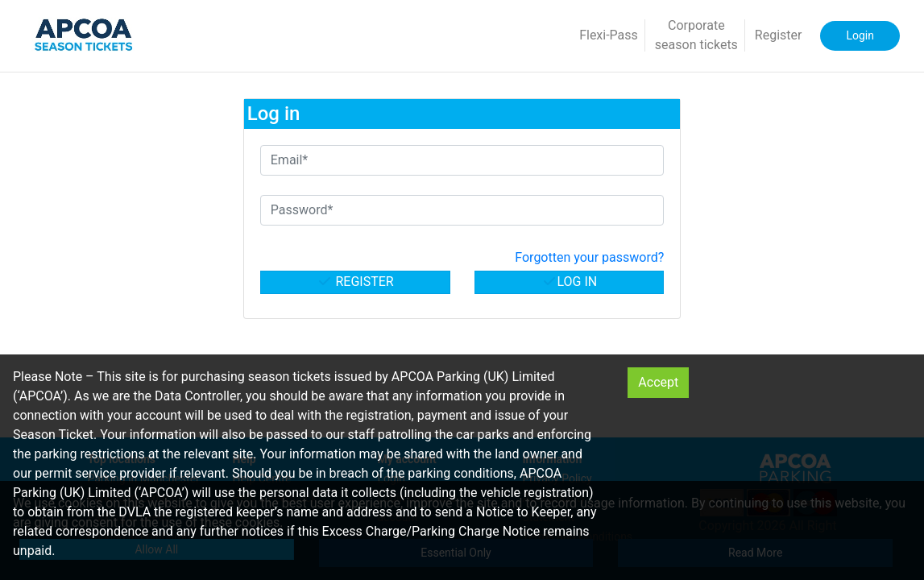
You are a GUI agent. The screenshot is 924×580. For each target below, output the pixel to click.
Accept (658, 382)
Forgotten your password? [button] (589, 257)
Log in (570, 282)
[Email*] (462, 160)
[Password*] (462, 210)
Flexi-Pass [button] (609, 35)
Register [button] (779, 35)
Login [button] (860, 35)
